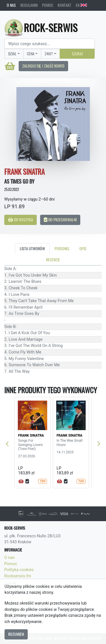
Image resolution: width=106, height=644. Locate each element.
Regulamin (29, 5)
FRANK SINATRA (31, 435)
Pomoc (48, 5)
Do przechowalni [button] (60, 220)
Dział (12, 54)
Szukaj (77, 54)
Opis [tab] (83, 249)
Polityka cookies (19, 570)
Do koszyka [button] (20, 220)
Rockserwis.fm (18, 576)
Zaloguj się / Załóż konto (43, 66)
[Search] (50, 44)
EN (81, 5)
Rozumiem (16, 634)
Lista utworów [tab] (32, 249)
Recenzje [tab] (53, 260)
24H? (49, 54)
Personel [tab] (62, 249)
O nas (11, 5)
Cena (31, 54)
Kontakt (64, 5)
